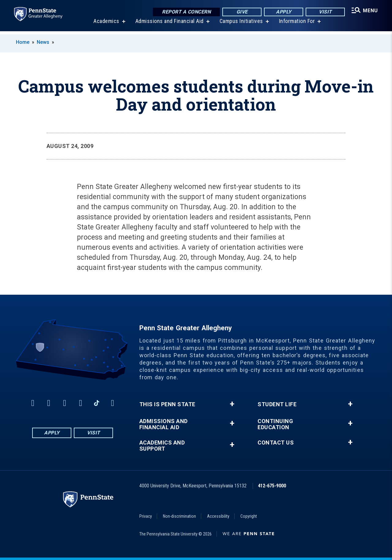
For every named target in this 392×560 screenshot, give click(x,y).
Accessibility (218, 516)
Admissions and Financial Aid (169, 24)
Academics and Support (162, 446)
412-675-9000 (272, 486)
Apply (283, 12)
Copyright (249, 516)
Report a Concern (185, 12)
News (43, 42)
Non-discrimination (179, 516)
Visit (324, 12)
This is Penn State (167, 404)
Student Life (277, 404)
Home (23, 42)
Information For (296, 24)
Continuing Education (275, 424)
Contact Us (276, 443)
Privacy (146, 516)
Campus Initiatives (241, 24)
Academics (106, 24)
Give (241, 12)
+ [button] (232, 404)
